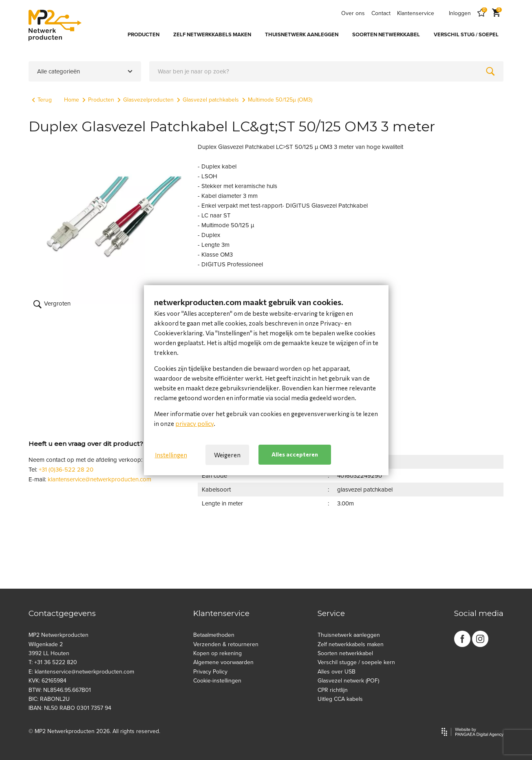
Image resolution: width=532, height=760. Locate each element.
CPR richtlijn (333, 690)
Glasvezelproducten (146, 100)
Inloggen (460, 13)
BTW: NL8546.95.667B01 (60, 690)
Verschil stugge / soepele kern (356, 662)
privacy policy (194, 423)
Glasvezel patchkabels (208, 100)
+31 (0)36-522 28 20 (66, 470)
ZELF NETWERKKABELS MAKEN (212, 35)
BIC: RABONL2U (49, 699)
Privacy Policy (210, 672)
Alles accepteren (295, 454)
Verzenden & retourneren (226, 644)
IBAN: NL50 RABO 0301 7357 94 (70, 708)
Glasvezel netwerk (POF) (348, 681)
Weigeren (227, 455)
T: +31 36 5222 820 (53, 662)
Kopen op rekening (217, 653)
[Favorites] (481, 13)
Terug (42, 100)
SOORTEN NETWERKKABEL (386, 35)
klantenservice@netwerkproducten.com (99, 479)
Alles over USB (337, 672)
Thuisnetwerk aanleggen (349, 635)
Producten (98, 100)
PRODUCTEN (143, 35)
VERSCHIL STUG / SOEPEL (466, 35)
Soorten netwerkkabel (345, 653)
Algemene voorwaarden (223, 662)
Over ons (353, 13)
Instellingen (171, 455)
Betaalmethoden (214, 635)
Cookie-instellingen (217, 681)
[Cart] (496, 13)
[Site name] (55, 25)
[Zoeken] (490, 71)
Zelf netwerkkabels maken (351, 644)
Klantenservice (416, 13)
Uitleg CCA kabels (340, 699)
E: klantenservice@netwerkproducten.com (81, 672)
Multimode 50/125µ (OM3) (277, 100)
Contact (381, 13)
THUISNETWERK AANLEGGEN (302, 35)
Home (72, 100)
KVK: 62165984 (47, 681)
